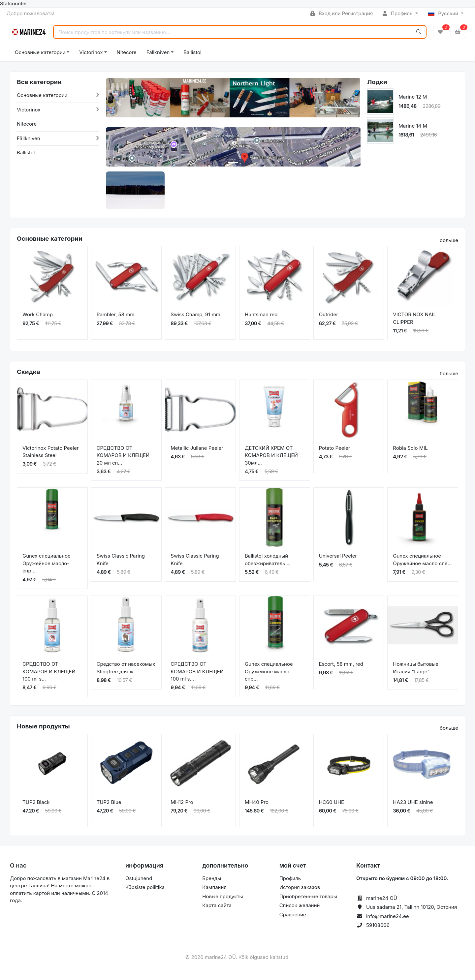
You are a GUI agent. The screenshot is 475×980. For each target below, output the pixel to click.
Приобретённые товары (308, 896)
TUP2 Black (36, 802)
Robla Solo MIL (410, 448)
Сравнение (293, 915)
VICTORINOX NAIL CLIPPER (414, 318)
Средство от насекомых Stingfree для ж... (126, 668)
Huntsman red (261, 314)
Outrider (329, 314)
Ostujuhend (139, 878)
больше (449, 240)
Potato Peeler (335, 448)
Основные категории (40, 52)
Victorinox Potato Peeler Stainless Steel (51, 452)
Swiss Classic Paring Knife (121, 560)
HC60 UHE (332, 802)
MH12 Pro (182, 802)
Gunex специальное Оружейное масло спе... (422, 560)
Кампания (214, 887)
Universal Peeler (338, 556)
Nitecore (127, 52)
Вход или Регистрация (342, 13)
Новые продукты (222, 896)
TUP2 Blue (109, 802)
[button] (119, 103)
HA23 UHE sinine (413, 802)
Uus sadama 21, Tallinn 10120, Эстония (412, 907)
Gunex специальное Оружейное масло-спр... (47, 563)
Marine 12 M (413, 97)
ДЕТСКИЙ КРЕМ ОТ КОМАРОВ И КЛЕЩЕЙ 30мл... (271, 455)
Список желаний (300, 905)
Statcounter (14, 3)
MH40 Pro (257, 802)
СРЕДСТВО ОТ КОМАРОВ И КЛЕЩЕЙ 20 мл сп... (123, 455)
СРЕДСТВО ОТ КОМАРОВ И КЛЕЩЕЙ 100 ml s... (49, 671)
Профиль (398, 13)
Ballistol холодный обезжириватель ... (268, 560)
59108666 (378, 925)
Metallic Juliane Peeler (197, 448)
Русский (444, 13)
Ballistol (192, 52)
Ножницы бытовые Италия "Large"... (416, 668)
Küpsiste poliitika (145, 887)
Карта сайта (217, 905)
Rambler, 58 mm (116, 314)
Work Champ (38, 314)
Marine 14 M (413, 126)
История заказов (300, 887)
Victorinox (91, 52)
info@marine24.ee (388, 916)
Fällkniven (158, 52)
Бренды (212, 878)
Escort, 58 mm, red (341, 664)
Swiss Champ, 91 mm (195, 314)
